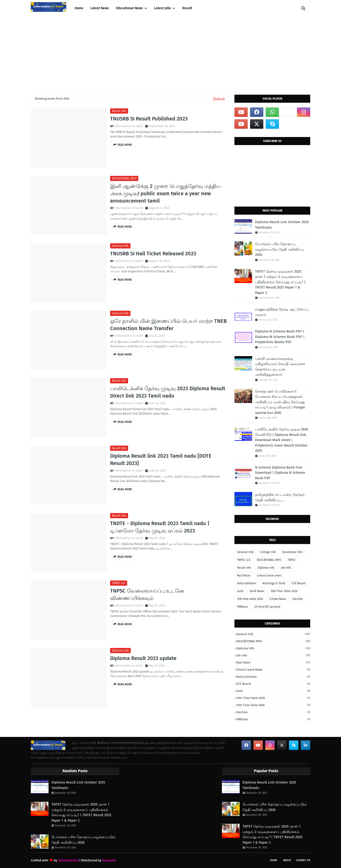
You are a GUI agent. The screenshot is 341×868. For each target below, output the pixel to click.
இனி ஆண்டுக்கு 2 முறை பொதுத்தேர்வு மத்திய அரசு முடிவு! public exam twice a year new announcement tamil (165, 193)
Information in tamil (129, 126)
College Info (268, 552)
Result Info (119, 111)
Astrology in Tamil (274, 583)
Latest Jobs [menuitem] (163, 8)
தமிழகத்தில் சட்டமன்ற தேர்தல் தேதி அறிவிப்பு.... (280, 497)
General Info (120, 246)
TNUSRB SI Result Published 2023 (149, 119)
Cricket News (278, 599)
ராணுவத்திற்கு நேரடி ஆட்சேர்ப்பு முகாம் (282, 312)
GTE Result (299, 583)
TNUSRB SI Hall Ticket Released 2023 (153, 254)
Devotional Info (292, 552)
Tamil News (257, 591)
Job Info (286, 568)
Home (274, 860)
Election (298, 599)
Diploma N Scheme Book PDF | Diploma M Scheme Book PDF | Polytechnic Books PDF (280, 337)
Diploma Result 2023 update (143, 658)
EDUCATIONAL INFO (124, 178)
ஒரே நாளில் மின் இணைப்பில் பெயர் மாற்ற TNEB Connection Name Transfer (168, 325)
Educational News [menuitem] (129, 8)
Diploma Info (120, 651)
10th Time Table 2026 (284, 591)
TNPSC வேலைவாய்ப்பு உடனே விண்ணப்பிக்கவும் (147, 594)
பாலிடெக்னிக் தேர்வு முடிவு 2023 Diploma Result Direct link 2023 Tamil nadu (168, 392)
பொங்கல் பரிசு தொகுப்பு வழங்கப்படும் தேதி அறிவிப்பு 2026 (279, 249)
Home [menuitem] (79, 8)
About (287, 860)
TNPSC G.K (119, 583)
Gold (240, 591)
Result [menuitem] (187, 8)
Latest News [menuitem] (100, 8)
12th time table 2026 (250, 599)
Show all (219, 99)
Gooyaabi (109, 860)
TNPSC (292, 560)
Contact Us (303, 860)
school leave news (269, 576)
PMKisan (242, 607)
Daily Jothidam (247, 583)
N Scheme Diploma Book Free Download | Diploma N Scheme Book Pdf (280, 473)
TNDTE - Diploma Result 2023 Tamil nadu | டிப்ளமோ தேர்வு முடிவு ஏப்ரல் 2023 (160, 527)
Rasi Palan (244, 576)
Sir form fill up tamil (267, 607)
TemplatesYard (68, 860)
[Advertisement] (170, 52)
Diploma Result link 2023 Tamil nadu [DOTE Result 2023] (161, 460)
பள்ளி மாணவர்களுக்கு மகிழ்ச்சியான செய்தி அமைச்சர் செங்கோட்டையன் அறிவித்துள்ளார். (280, 367)
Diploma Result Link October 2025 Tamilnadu (282, 225)
